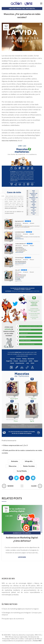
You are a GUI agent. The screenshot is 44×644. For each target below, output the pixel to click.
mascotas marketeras (9, 140)
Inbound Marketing (17, 9)
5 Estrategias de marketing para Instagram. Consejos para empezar (22, 614)
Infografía (30, 9)
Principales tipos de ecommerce (13, 619)
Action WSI (37, 641)
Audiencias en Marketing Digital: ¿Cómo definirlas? (22, 539)
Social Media (22, 471)
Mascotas (13, 466)
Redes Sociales (29, 466)
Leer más (22, 557)
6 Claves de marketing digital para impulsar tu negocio (20, 609)
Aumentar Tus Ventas (22, 533)
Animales (15, 461)
